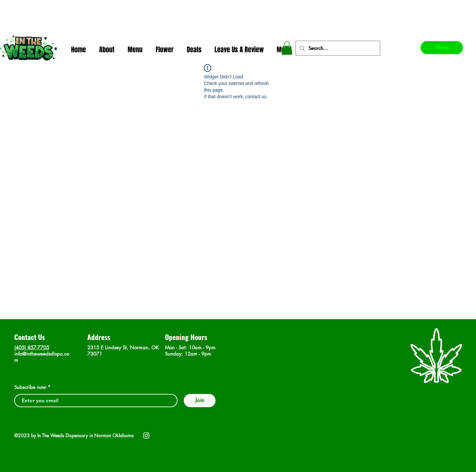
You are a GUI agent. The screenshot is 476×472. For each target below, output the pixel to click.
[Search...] (337, 48)
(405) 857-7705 (32, 347)
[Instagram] (146, 435)
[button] (287, 48)
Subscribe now (30, 387)
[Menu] (442, 48)
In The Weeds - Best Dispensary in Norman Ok (238, 7)
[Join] (200, 401)
